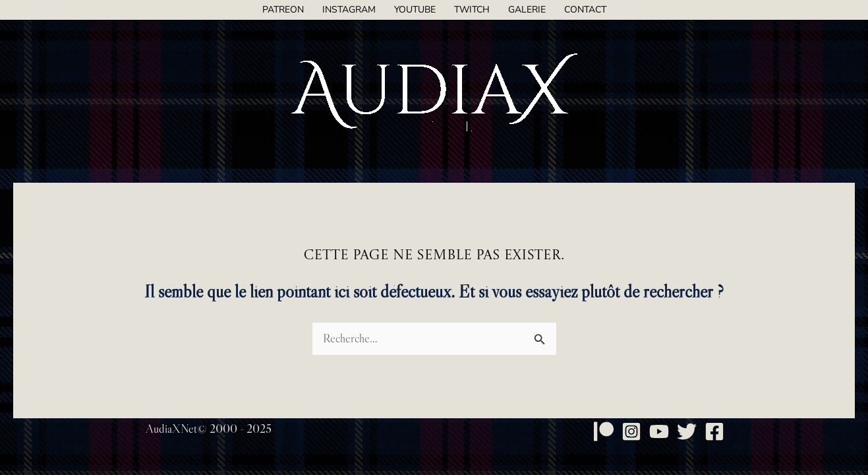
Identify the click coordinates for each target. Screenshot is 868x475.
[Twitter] (687, 431)
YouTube (415, 10)
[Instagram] (631, 431)
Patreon (283, 10)
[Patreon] (604, 431)
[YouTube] (659, 431)
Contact (585, 10)
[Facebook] (714, 431)
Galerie (527, 10)
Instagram (349, 10)
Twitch (472, 10)
